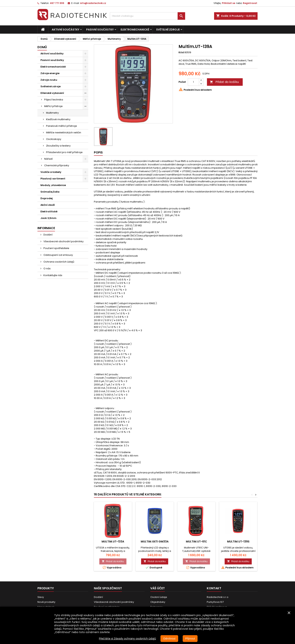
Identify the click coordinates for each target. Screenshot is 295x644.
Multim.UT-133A (113, 541)
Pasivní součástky (100, 30)
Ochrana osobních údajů (59, 262)
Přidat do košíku (224, 82)
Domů (42, 47)
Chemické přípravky (57, 165)
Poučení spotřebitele (56, 248)
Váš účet (158, 588)
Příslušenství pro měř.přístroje (64, 152)
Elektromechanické (135, 30)
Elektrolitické (49, 212)
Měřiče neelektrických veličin (64, 133)
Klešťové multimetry (58, 119)
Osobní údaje (159, 597)
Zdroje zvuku (49, 80)
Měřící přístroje (53, 106)
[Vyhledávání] (147, 16)
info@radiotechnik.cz (93, 3)
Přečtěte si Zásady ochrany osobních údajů (127, 639)
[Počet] (193, 82)
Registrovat (250, 3)
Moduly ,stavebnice (53, 185)
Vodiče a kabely (51, 172)
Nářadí (48, 159)
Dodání (48, 235)
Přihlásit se (228, 3)
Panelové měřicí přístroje (62, 126)
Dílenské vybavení (52, 93)
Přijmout (190, 639)
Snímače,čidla (50, 192)
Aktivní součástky (65, 30)
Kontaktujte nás (53, 275)
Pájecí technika (54, 100)
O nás (47, 268)
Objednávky (158, 602)
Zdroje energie (50, 73)
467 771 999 (57, 3)
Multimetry (52, 113)
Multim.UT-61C (196, 541)
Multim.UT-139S (238, 541)
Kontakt (214, 588)
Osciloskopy (54, 139)
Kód (181, 52)
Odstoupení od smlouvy (58, 255)
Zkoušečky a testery (58, 146)
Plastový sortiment (53, 179)
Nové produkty (46, 602)
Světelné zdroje (168, 30)
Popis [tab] (98, 152)
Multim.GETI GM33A (155, 541)
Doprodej (47, 198)
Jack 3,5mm (48, 218)
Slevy (41, 597)
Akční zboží (48, 205)
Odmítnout (169, 639)
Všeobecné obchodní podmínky (63, 241)
